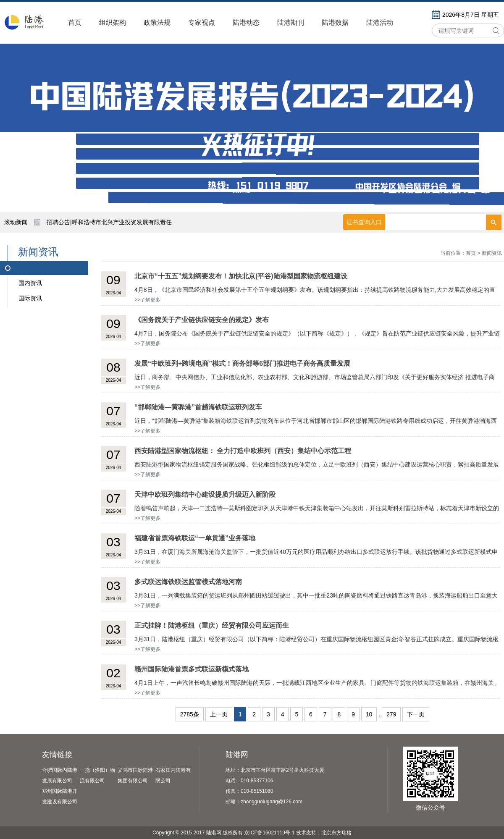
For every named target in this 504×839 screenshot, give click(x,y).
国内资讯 (30, 283)
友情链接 (57, 755)
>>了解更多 (147, 300)
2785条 (190, 714)
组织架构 (113, 22)
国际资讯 (30, 298)
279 (391, 714)
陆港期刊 (291, 22)
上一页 (219, 714)
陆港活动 (380, 22)
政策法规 (157, 22)
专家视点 (202, 22)
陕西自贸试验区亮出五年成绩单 (88, 222)
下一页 (416, 714)
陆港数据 (335, 22)
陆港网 (237, 755)
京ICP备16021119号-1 (269, 833)
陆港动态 (246, 22)
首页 (75, 22)
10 (369, 714)
